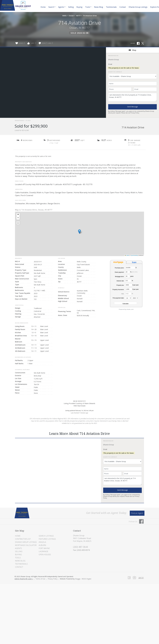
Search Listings (46, 536)
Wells (64, 16)
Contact (123, 7)
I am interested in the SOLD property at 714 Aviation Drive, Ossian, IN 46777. (132, 97)
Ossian (71, 16)
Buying (79, 7)
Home (43, 7)
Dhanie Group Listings (138, 7)
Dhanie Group (114, 60)
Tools (18, 558)
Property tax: (120, 285)
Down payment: (119, 272)
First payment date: (118, 298)
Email (110, 64)
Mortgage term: (119, 277)
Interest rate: (120, 281)
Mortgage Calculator (26, 545)
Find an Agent (137, 513)
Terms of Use (40, 579)
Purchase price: (119, 268)
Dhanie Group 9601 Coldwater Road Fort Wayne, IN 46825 (82, 538)
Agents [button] (61, 7)
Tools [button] (88, 7)
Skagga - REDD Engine (83, 579)
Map (132, 50)
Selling (71, 7)
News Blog (99, 7)
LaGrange (43, 551)
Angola (42, 542)
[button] (79, 232)
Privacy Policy (135, 113)
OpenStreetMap (134, 255)
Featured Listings (47, 539)
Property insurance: (118, 290)
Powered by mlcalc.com (126, 309)
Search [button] (51, 7)
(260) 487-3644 (80, 547)
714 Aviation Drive (90, 16)
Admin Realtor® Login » (24, 579)
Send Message (132, 107)
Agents (18, 548)
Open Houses (45, 555)
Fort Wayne (44, 548)
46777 (78, 16)
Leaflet (127, 255)
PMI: (123, 294)
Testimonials (111, 7)
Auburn (42, 545)
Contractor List (23, 539)
